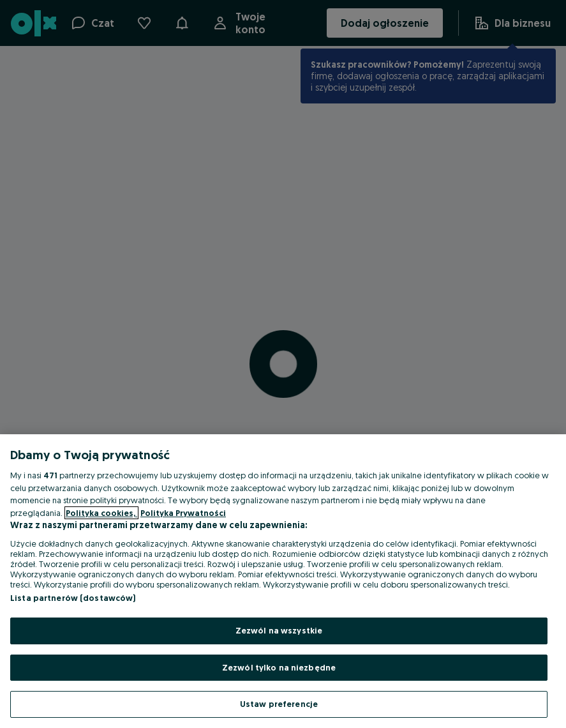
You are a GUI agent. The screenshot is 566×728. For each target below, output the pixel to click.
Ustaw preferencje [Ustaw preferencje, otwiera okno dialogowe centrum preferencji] (279, 704)
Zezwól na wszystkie (279, 630)
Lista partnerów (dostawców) (73, 598)
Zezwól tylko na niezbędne (279, 667)
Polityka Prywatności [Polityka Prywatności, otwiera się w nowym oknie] (183, 513)
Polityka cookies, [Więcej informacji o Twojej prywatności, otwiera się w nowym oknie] (101, 513)
